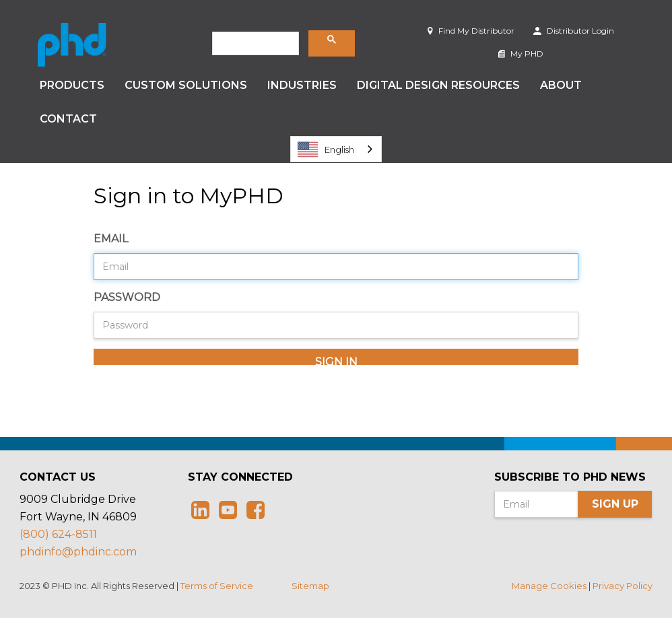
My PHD (521, 54)
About (561, 85)
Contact (68, 119)
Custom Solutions (186, 85)
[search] (254, 44)
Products (72, 85)
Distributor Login (574, 31)
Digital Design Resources (438, 85)
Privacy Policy (623, 586)
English (326, 149)
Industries (302, 85)
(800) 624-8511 (58, 534)
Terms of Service (217, 586)
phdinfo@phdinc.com (78, 552)
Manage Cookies (549, 586)
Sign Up (615, 504)
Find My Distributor (471, 31)
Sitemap (310, 586)
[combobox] (336, 149)
